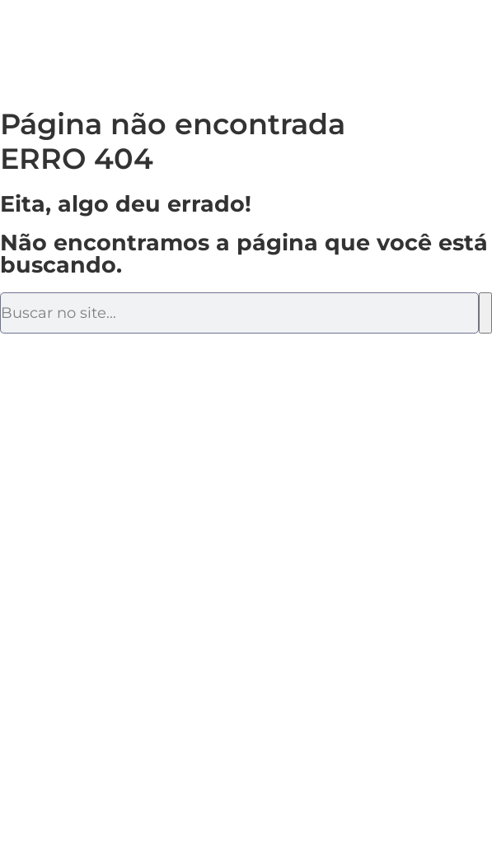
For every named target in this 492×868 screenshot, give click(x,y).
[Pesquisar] (485, 313)
